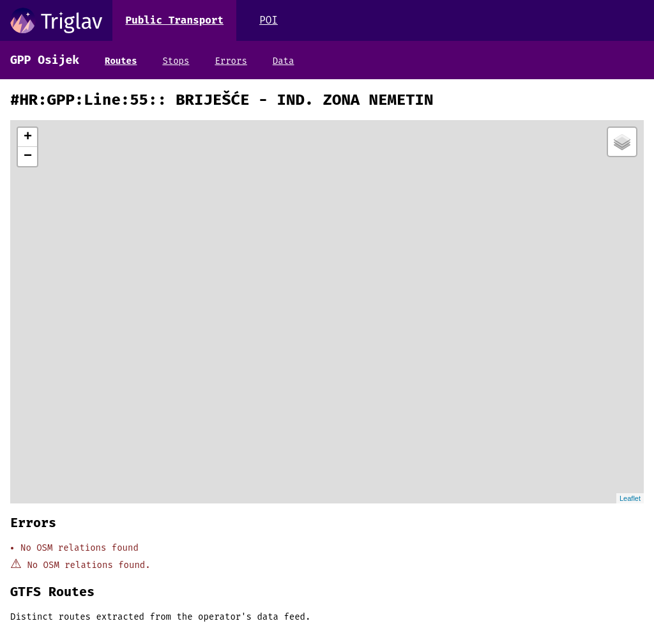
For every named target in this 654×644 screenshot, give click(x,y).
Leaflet (630, 498)
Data (284, 61)
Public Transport (174, 20)
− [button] (28, 157)
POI (269, 20)
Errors (231, 61)
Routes (121, 61)
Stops (176, 61)
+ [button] (28, 137)
